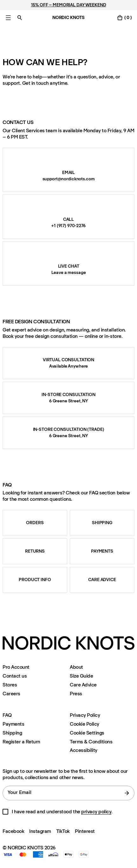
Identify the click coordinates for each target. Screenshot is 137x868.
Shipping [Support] (12, 733)
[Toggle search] (20, 18)
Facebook (13, 831)
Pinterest (85, 831)
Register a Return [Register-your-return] (21, 742)
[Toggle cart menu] (124, 18)
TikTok (63, 831)
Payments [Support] (13, 724)
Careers (11, 694)
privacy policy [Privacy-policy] (96, 812)
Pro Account (16, 667)
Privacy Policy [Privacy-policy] (85, 715)
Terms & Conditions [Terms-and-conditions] (91, 742)
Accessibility (84, 750)
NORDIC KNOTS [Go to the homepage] (68, 18)
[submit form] (127, 793)
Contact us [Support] (15, 676)
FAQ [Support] (7, 715)
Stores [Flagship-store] (10, 685)
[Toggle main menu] (8, 18)
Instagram (40, 831)
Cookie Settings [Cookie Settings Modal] (87, 733)
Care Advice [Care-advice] (83, 685)
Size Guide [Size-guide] (81, 676)
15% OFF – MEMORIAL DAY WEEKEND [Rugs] (69, 5)
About (76, 667)
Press (76, 694)
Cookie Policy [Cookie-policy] (85, 724)
